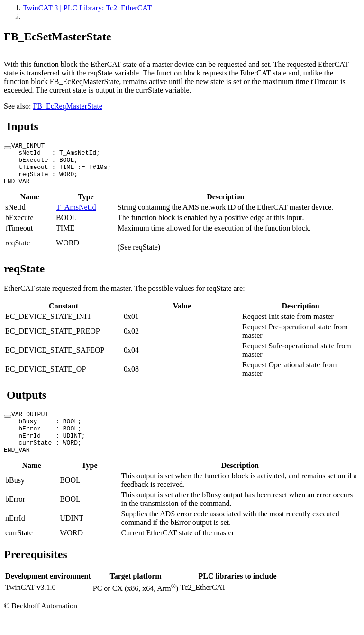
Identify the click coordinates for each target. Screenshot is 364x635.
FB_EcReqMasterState (68, 106)
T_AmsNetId (76, 216)
